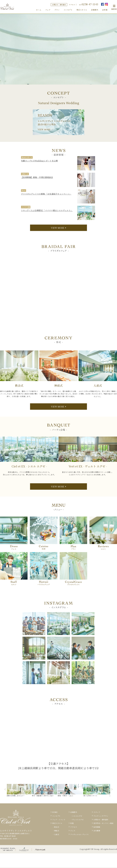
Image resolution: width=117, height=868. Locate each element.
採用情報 (97, 827)
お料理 (105, 10)
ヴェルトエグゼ (78, 820)
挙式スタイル (82, 10)
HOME (55, 812)
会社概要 (97, 831)
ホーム (39, 10)
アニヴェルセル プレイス (79, 834)
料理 (72, 823)
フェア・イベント (59, 820)
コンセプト (68, 10)
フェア (48, 10)
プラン (57, 10)
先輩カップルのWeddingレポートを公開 (39, 161)
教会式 (57, 827)
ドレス (73, 831)
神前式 (57, 831)
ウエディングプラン (101, 816)
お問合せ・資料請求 (59, 5)
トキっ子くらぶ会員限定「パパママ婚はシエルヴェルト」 (47, 210)
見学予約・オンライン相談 (103, 823)
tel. (89, 4)
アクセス (72, 5)
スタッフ (97, 812)
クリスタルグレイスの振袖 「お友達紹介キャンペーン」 (46, 194)
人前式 (57, 834)
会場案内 (94, 10)
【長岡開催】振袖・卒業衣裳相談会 (37, 177)
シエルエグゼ (77, 816)
